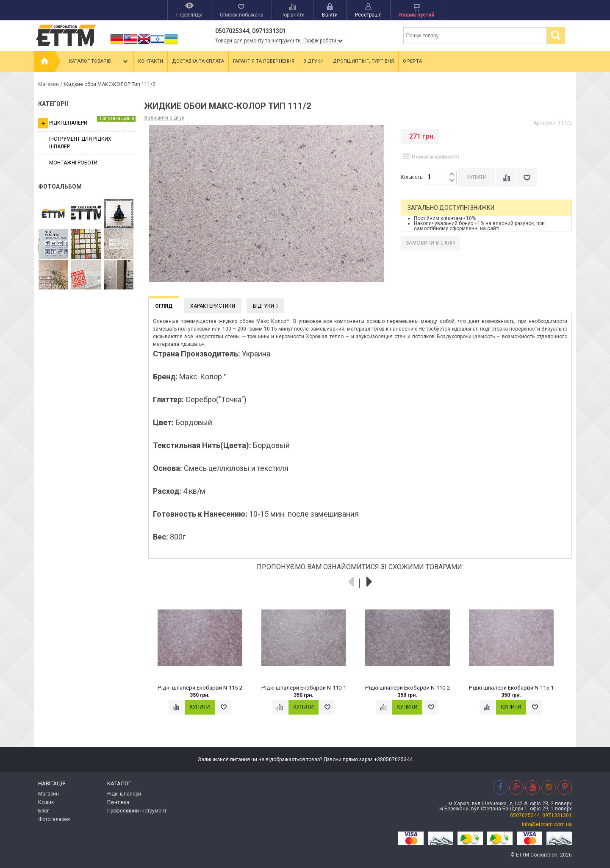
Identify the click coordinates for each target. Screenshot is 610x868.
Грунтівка (118, 802)
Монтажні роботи (73, 163)
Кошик (46, 802)
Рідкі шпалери (87, 122)
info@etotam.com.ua (547, 824)
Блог (44, 811)
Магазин (49, 84)
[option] (204, 663)
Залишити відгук (164, 118)
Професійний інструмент (137, 811)
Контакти (151, 61)
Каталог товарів (99, 61)
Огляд (164, 306)
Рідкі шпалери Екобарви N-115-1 (511, 688)
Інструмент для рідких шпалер (80, 143)
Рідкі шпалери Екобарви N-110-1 (304, 688)
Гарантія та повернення (264, 61)
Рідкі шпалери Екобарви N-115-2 (200, 688)
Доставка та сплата (198, 61)
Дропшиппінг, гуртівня (363, 61)
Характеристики (213, 306)
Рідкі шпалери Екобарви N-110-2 (408, 688)
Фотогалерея (54, 819)
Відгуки (313, 61)
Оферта (412, 61)
